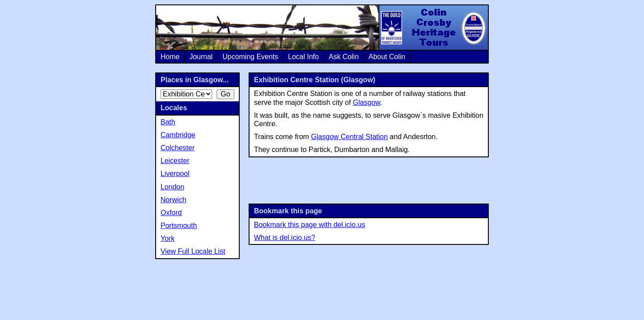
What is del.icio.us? (285, 238)
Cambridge (178, 135)
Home (170, 57)
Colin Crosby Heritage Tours (433, 28)
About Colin (387, 57)
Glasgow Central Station (349, 137)
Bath (168, 122)
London (172, 187)
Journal (201, 57)
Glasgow (366, 102)
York (167, 238)
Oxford (171, 213)
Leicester (175, 161)
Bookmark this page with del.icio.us (310, 225)
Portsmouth (179, 226)
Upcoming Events (250, 57)
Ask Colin (344, 57)
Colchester (177, 148)
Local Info (304, 57)
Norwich (173, 200)
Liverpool (175, 174)
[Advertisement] (369, 180)
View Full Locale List (193, 251)
